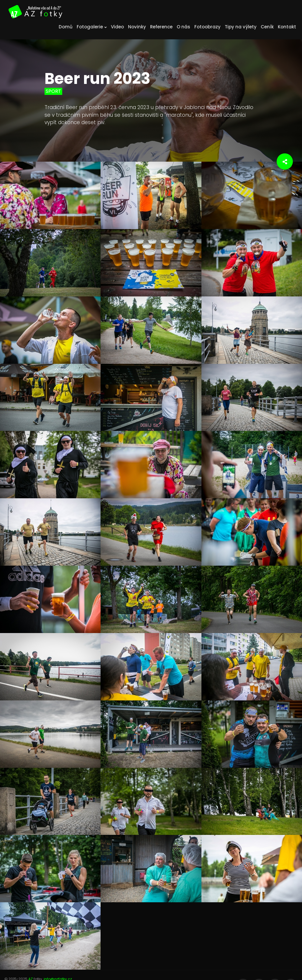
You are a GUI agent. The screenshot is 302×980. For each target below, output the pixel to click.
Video (117, 27)
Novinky (137, 27)
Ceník (267, 27)
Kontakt (287, 27)
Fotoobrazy (207, 27)
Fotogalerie (92, 27)
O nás (183, 27)
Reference (161, 27)
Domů (66, 27)
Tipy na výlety (241, 27)
